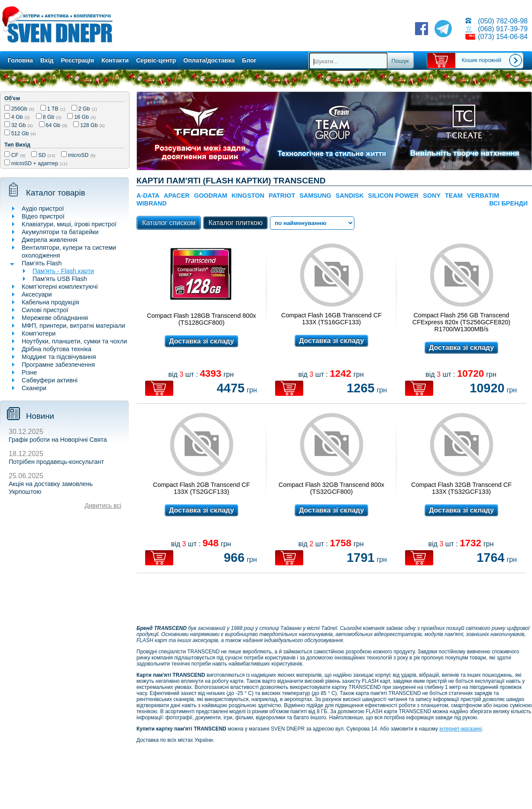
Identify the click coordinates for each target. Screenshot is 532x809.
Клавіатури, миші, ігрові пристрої (69, 224)
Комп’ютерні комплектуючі (60, 287)
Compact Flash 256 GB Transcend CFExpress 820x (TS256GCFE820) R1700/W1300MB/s (461, 322)
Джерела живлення (49, 240)
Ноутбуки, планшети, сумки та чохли (74, 341)
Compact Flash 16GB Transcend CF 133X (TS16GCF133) (331, 319)
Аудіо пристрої (43, 209)
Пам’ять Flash (42, 263)
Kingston (248, 196)
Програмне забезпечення (58, 365)
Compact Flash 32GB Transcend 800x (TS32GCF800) (331, 488)
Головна (20, 60)
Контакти (115, 60)
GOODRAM (211, 196)
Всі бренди (508, 203)
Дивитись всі (103, 506)
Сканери (34, 388)
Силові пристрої (45, 310)
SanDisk (350, 196)
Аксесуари (37, 294)
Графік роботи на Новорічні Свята (58, 440)
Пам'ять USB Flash (60, 279)
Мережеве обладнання (55, 318)
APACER (177, 196)
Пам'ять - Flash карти (63, 271)
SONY (432, 196)
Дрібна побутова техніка (57, 349)
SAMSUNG (315, 196)
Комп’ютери (39, 333)
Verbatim (483, 196)
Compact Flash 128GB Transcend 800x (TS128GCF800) (201, 319)
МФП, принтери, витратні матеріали (73, 326)
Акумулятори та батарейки (60, 232)
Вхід (47, 60)
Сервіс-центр (156, 60)
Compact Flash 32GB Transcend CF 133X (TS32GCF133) (461, 488)
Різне (29, 372)
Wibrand (152, 203)
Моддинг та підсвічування (59, 357)
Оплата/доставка (209, 60)
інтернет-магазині (460, 729)
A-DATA (148, 196)
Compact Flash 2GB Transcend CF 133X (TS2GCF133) (201, 488)
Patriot (282, 196)
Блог (249, 60)
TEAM (454, 196)
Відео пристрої (43, 216)
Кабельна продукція (50, 302)
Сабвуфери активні (50, 380)
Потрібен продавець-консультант (56, 462)
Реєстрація (78, 60)
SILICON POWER (394, 196)
